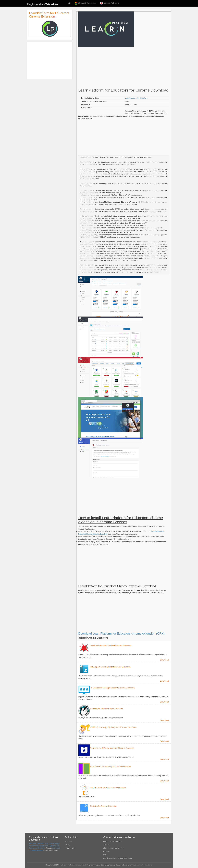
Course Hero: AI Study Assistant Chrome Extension (112, 748)
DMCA (67, 845)
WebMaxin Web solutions (142, 865)
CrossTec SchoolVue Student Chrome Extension (111, 646)
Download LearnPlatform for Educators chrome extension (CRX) (121, 633)
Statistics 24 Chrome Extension (103, 806)
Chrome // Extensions (85, 3)
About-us (68, 841)
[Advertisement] (50, 61)
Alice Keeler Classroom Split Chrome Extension (110, 767)
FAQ (105, 855)
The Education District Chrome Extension (108, 788)
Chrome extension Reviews (114, 848)
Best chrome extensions (112, 841)
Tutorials (107, 845)
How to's (107, 851)
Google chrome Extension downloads (72, 865)
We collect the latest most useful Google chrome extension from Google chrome (44, 845)
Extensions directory (37, 848)
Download (164, 660)
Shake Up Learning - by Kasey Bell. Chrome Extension (113, 727)
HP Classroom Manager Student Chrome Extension (112, 688)
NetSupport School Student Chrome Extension (110, 667)
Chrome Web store (110, 3)
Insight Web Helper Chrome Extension (107, 709)
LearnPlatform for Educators (136, 98)
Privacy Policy (70, 848)
